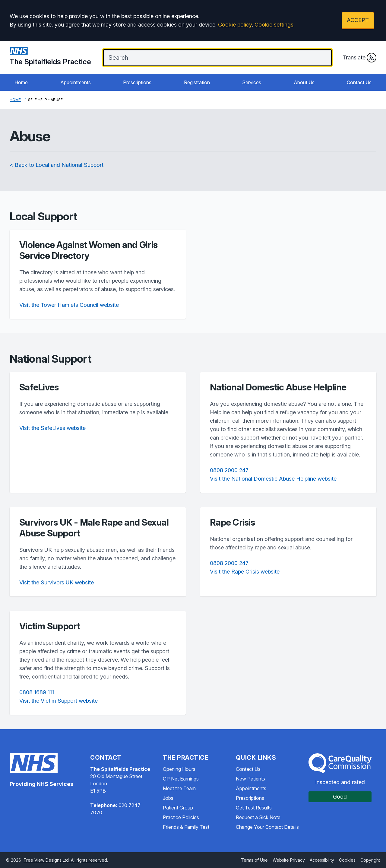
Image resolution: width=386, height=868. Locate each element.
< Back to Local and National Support (57, 165)
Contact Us (359, 82)
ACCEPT (358, 20)
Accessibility (322, 860)
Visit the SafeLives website (52, 428)
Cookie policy (235, 25)
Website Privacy (289, 860)
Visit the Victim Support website (59, 701)
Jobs (168, 798)
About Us (304, 82)
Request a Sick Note (258, 817)
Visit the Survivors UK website (57, 582)
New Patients (250, 779)
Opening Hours (179, 769)
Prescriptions (137, 82)
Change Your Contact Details (267, 827)
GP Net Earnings (181, 779)
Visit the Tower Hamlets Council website (69, 305)
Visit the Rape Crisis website (245, 572)
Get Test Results (254, 808)
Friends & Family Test (186, 827)
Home (21, 82)
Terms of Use (254, 860)
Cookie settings (274, 25)
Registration (197, 82)
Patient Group (178, 808)
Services (252, 82)
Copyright (370, 860)
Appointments (76, 82)
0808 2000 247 (229, 470)
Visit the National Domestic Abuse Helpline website (273, 479)
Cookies (347, 860)
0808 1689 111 (37, 692)
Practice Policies (181, 817)
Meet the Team (179, 788)
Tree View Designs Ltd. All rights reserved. (66, 860)
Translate (359, 58)
